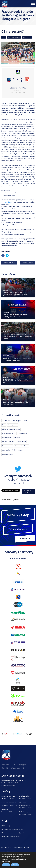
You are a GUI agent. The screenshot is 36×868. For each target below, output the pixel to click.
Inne (4, 425)
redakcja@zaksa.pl (18, 829)
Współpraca (15, 768)
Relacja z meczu (7, 446)
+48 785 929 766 (12, 805)
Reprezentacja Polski (22, 446)
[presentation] (2, 734)
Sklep (23, 768)
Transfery (20, 450)
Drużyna (14, 765)
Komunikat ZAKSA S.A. (14, 37)
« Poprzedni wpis (9, 263)
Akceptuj (6, 865)
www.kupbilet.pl (7, 202)
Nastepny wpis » (27, 263)
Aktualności (5, 765)
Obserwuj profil (28, 492)
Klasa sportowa (13, 425)
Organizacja (11, 852)
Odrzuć (15, 865)
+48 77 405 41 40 (9, 812)
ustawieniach (6, 861)
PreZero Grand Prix (8, 442)
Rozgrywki (23, 765)
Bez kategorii (17, 421)
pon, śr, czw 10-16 (30, 805)
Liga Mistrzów (27, 37)
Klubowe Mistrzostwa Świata (11, 429)
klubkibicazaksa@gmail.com (18, 833)
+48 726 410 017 (26, 808)
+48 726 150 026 (9, 798)
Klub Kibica (5, 768)
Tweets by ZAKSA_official (10, 500)
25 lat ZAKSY (6, 421)
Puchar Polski (21, 442)
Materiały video (7, 438)
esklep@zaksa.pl (15, 837)
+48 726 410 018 (26, 798)
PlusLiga (17, 438)
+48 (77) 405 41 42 (12, 783)
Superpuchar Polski (8, 450)
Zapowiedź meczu (8, 454)
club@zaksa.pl (11, 785)
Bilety (4, 37)
